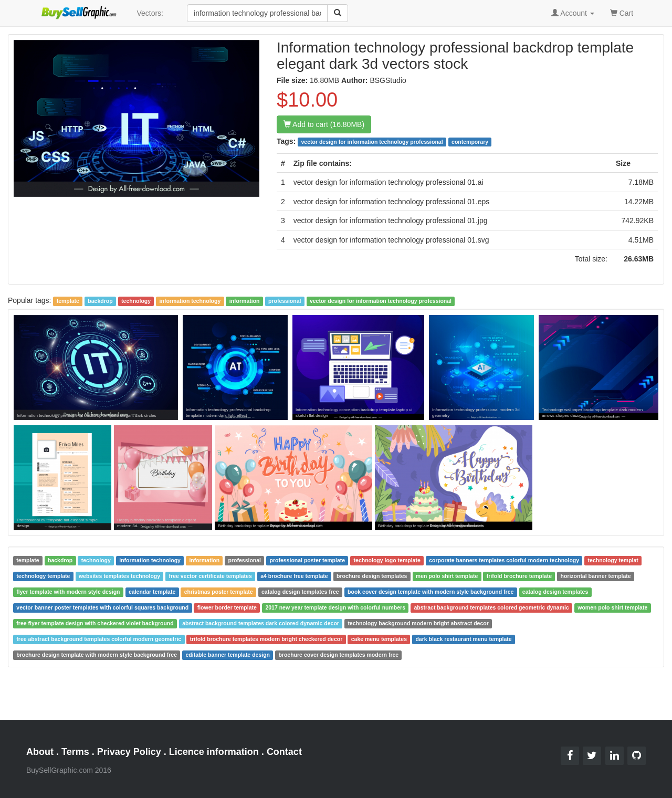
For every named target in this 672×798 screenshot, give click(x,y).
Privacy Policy (129, 752)
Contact (284, 752)
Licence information (214, 752)
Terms (75, 752)
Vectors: (150, 13)
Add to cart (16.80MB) (324, 124)
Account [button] (573, 13)
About (40, 752)
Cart (622, 12)
